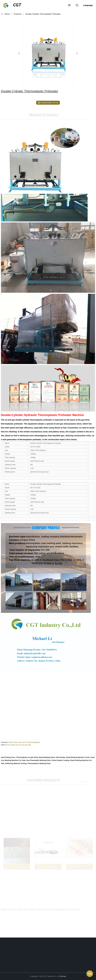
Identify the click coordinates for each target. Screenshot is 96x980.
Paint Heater (61, 757)
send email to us (48, 103)
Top (90, 974)
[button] (69, 5)
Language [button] (88, 5)
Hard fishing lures (8, 757)
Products (18, 14)
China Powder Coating (60, 760)
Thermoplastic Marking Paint (39, 763)
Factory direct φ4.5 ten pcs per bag (18, 745)
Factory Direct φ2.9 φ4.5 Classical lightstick (24, 742)
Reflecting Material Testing (16, 763)
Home (7, 14)
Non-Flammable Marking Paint (38, 760)
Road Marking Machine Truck (78, 757)
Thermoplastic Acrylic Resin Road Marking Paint (35, 757)
